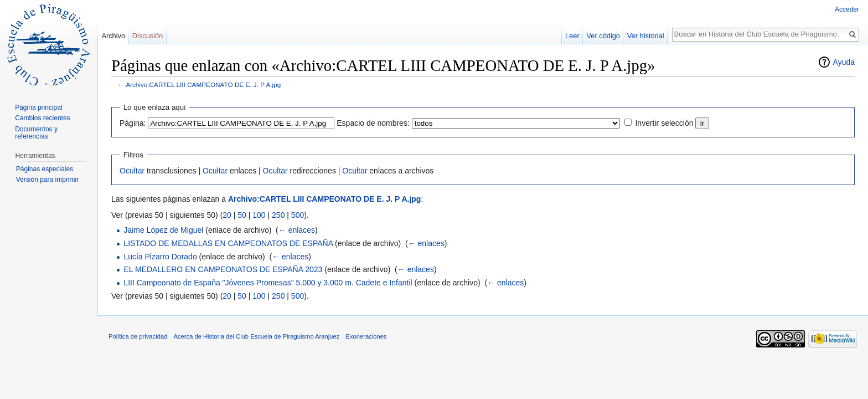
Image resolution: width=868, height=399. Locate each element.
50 (242, 215)
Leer (572, 36)
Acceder (847, 9)
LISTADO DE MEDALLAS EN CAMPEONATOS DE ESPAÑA (228, 243)
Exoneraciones (366, 336)
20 (227, 215)
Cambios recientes (42, 118)
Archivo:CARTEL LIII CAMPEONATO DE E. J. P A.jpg (203, 85)
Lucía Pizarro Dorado (160, 257)
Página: (133, 123)
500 (298, 215)
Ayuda (844, 62)
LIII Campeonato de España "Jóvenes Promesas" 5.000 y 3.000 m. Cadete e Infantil (268, 283)
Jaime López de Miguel (163, 230)
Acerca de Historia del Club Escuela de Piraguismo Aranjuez (257, 336)
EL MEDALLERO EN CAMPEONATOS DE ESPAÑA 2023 (223, 269)
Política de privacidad (138, 336)
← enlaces (297, 230)
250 (278, 215)
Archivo (113, 36)
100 (259, 215)
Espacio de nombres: (373, 123)
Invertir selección (664, 123)
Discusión (148, 36)
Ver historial (646, 36)
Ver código (603, 36)
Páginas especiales (45, 169)
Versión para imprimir (47, 180)
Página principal (38, 108)
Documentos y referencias (36, 133)
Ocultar (132, 171)
